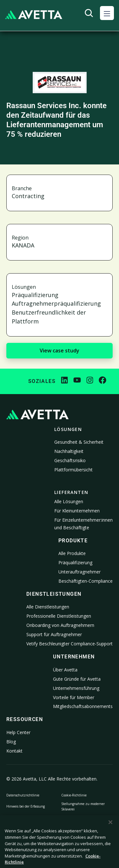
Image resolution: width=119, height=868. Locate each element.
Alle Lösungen (69, 501)
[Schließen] (110, 830)
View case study (60, 351)
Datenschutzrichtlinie (23, 795)
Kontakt (14, 751)
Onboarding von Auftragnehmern (60, 625)
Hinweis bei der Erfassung (26, 806)
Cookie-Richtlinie (74, 795)
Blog (11, 742)
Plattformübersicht (73, 470)
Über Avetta (65, 670)
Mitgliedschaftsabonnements (83, 706)
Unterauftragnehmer (79, 572)
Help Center (18, 732)
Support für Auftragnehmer (54, 634)
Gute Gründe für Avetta (77, 679)
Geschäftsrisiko (70, 460)
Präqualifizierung (75, 562)
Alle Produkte (72, 553)
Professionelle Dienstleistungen (59, 616)
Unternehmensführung (76, 688)
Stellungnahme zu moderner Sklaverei (83, 806)
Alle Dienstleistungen (48, 607)
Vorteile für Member (74, 697)
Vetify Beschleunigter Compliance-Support (69, 644)
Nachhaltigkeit (69, 451)
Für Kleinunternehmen (77, 511)
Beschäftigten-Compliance (86, 581)
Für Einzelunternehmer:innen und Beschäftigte (83, 524)
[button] (107, 13)
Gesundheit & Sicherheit (79, 442)
